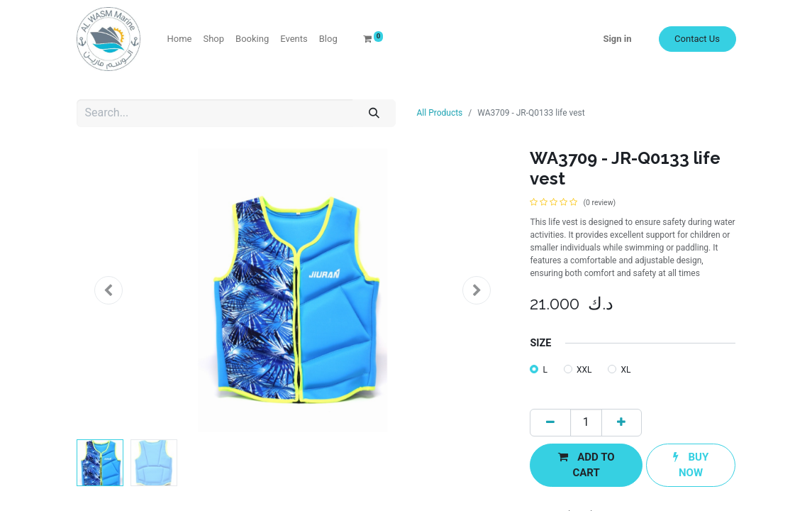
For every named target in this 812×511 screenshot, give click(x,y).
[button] (109, 290)
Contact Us (697, 39)
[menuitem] (180, 39)
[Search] (374, 113)
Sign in (617, 39)
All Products (440, 113)
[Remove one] (550, 423)
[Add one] (622, 423)
